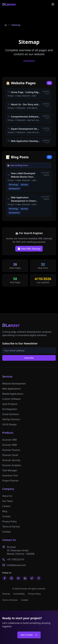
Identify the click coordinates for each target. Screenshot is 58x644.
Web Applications (12, 389)
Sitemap (16, 25)
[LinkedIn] (25, 578)
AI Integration (10, 409)
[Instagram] (11, 578)
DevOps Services (11, 419)
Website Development (14, 384)
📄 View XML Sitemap (29, 249)
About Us (7, 496)
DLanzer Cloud (10, 455)
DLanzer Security (11, 460)
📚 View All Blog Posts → (19, 165)
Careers (6, 506)
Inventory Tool (10, 475)
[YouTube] (18, 578)
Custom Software (11, 399)
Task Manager (10, 470)
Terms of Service (11, 527)
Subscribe (29, 358)
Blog (5, 511)
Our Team (8, 501)
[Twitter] (32, 578)
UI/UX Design (9, 424)
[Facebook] (5, 578)
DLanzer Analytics (12, 465)
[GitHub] (39, 578)
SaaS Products (10, 404)
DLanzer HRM (10, 445)
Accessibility (19, 594)
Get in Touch (29, 635)
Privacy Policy (9, 521)
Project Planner (10, 481)
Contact (6, 516)
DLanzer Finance (11, 450)
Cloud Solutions (11, 414)
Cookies (6, 532)
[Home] (6, 25)
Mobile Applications (13, 394)
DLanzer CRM (9, 440)
